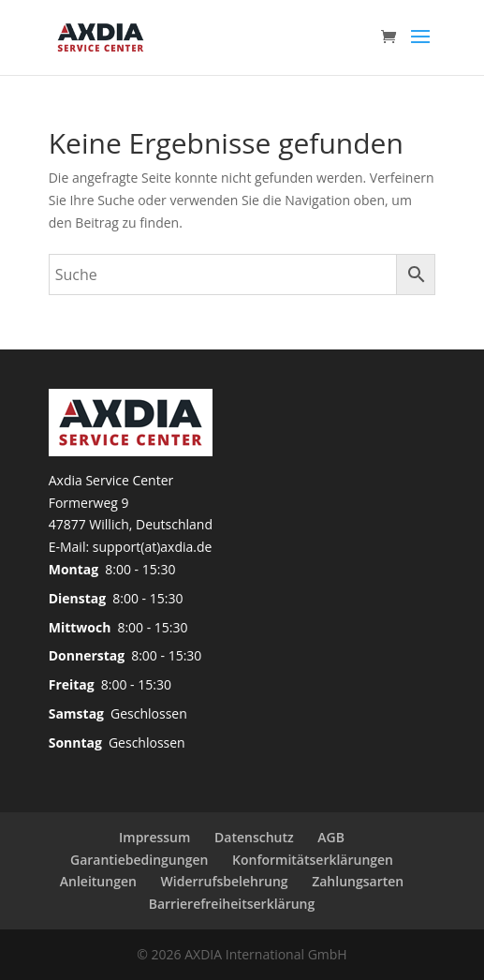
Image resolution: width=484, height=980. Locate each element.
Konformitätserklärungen (313, 860)
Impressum (154, 837)
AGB (331, 837)
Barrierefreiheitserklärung (232, 904)
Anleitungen (98, 881)
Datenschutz (254, 837)
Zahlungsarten (358, 881)
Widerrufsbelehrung (225, 881)
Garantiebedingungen (139, 860)
